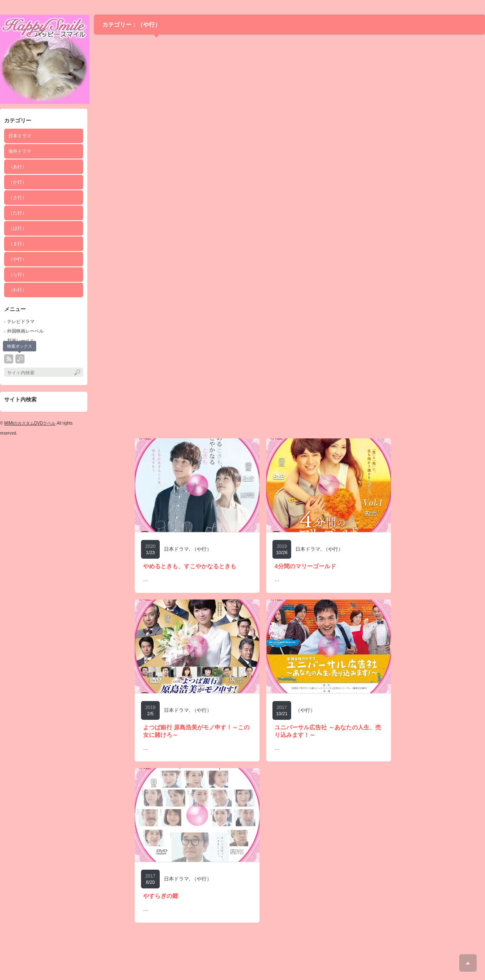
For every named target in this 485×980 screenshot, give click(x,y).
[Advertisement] (78, 516)
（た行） (17, 213)
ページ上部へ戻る (468, 963)
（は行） (17, 228)
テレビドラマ (21, 321)
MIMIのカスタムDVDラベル (30, 423)
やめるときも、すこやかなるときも (190, 566)
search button (20, 359)
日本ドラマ (20, 136)
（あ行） (17, 167)
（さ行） (17, 197)
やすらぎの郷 (161, 896)
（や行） (17, 259)
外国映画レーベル (25, 331)
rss (9, 359)
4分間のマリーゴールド (305, 566)
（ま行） (17, 244)
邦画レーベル (21, 341)
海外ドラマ (20, 151)
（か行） (17, 182)
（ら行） (17, 274)
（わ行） (17, 290)
